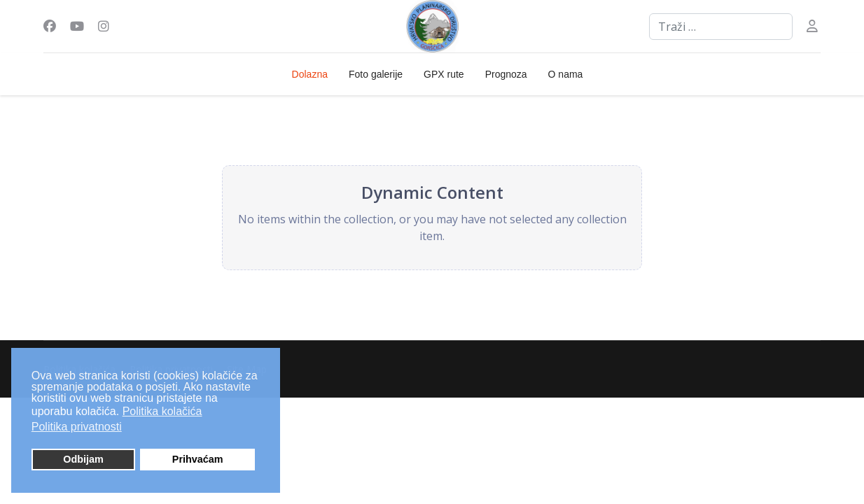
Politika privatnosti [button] (77, 427)
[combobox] (721, 27)
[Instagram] (104, 26)
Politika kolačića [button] (162, 411)
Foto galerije (376, 74)
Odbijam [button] (83, 459)
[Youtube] (77, 26)
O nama (566, 74)
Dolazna (310, 74)
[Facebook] (50, 26)
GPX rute (444, 74)
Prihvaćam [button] (198, 459)
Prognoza (506, 74)
